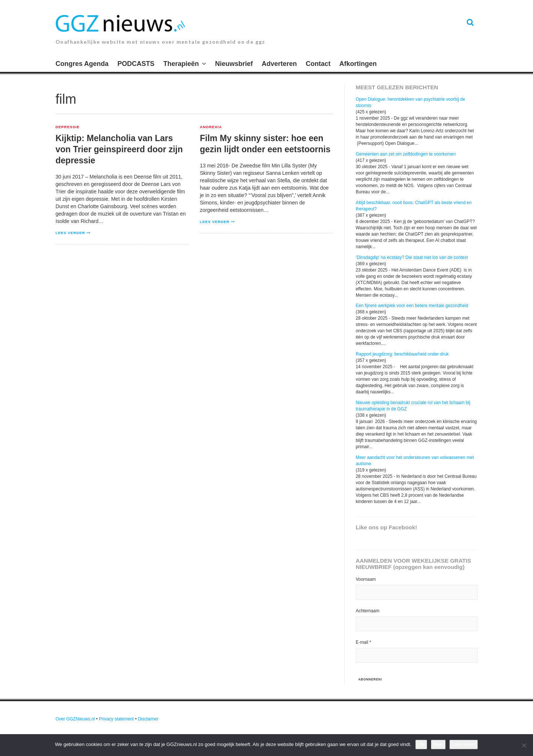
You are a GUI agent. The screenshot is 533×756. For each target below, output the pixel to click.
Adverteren (279, 64)
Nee (438, 744)
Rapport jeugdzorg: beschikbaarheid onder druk (402, 354)
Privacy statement (116, 719)
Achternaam (368, 611)
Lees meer (464, 744)
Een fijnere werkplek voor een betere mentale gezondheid (412, 306)
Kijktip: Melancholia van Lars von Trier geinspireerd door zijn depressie (119, 149)
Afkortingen (358, 64)
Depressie (68, 127)
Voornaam (366, 579)
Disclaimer (148, 719)
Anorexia (211, 127)
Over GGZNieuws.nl (75, 719)
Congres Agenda (82, 64)
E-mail (363, 642)
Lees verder (70, 233)
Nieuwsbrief (234, 64)
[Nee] (524, 745)
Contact (318, 64)
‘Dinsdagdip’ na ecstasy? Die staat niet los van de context (412, 257)
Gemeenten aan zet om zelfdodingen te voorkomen (406, 154)
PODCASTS (136, 64)
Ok (421, 744)
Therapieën (181, 64)
